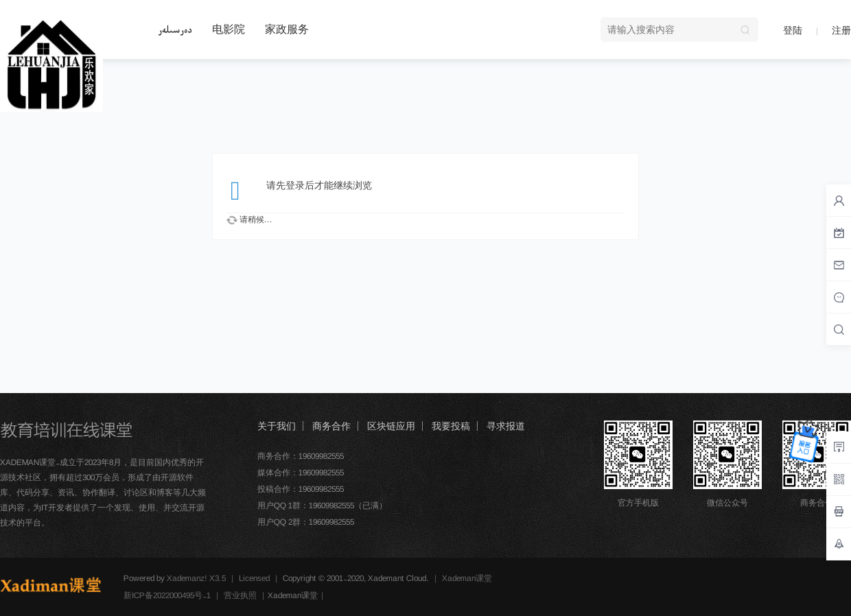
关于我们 (277, 426)
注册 (841, 30)
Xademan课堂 (467, 578)
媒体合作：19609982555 (301, 473)
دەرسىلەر (175, 29)
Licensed (254, 578)
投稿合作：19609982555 (301, 489)
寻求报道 (506, 426)
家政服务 (287, 29)
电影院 (229, 29)
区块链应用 (391, 426)
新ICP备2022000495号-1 (167, 595)
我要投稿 (451, 426)
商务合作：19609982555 (301, 456)
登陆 (793, 30)
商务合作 (331, 426)
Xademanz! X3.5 (196, 578)
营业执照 (240, 595)
